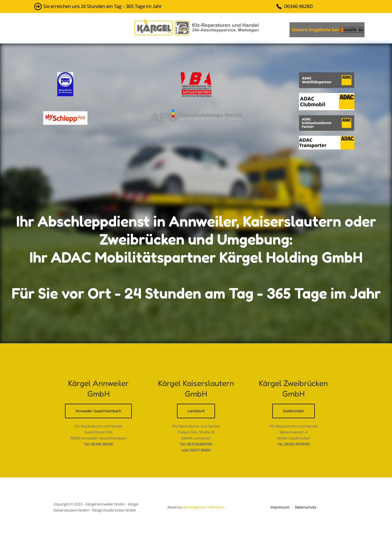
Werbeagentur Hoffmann (203, 507)
